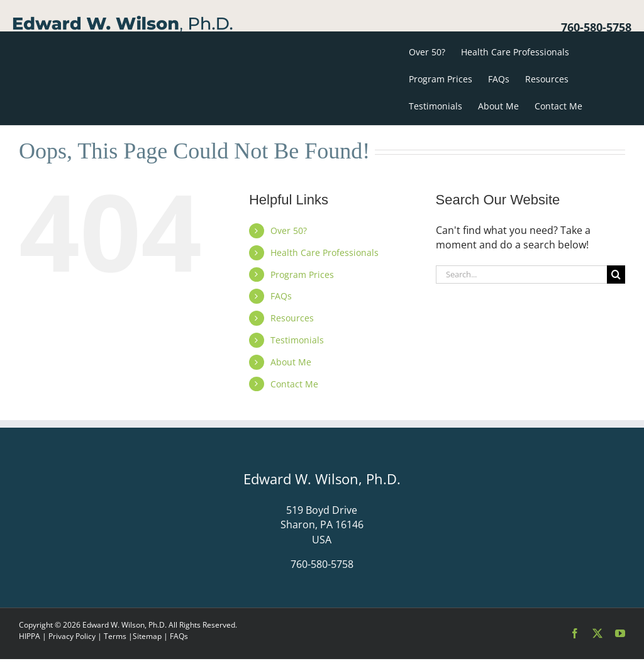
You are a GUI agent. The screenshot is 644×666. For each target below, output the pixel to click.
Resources (292, 318)
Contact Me (294, 384)
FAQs (281, 296)
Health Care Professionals (325, 253)
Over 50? (289, 230)
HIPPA (30, 636)
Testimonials (297, 340)
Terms (115, 636)
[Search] (616, 275)
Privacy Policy (72, 636)
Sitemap (147, 636)
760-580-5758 (596, 27)
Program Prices (302, 275)
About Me (291, 362)
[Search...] (521, 275)
